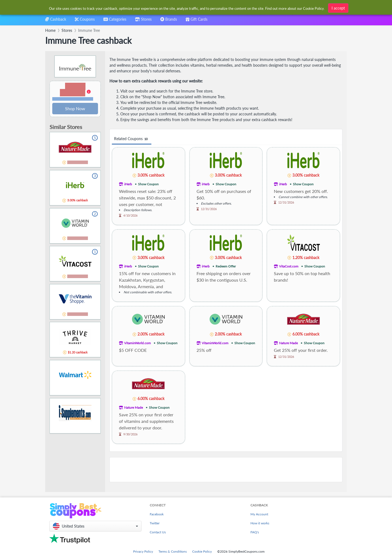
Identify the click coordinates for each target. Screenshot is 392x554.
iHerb (128, 184)
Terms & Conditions (173, 551)
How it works (260, 523)
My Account (259, 514)
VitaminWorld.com (137, 343)
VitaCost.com (289, 266)
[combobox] (187, 8)
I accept (338, 7)
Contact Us (158, 532)
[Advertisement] (226, 470)
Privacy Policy (143, 551)
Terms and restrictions (73, 99)
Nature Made (288, 343)
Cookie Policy (202, 551)
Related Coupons (132, 139)
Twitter (155, 523)
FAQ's (255, 532)
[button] (75, 92)
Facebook (157, 514)
